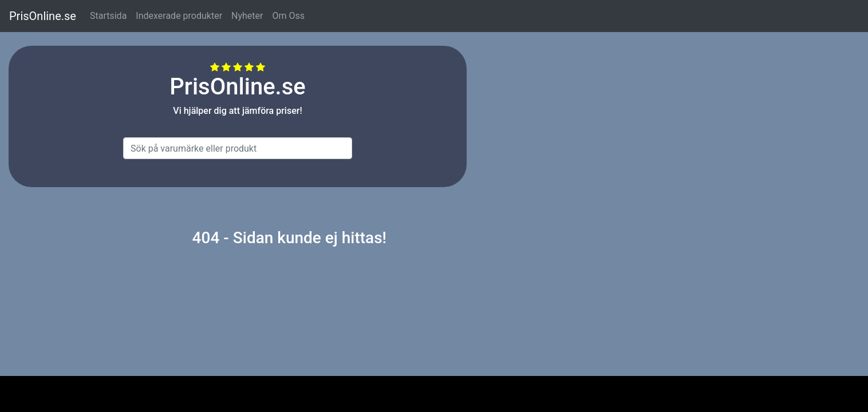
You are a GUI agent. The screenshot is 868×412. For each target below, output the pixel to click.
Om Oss (288, 16)
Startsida (108, 16)
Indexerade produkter (179, 16)
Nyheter (247, 16)
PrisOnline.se (43, 16)
